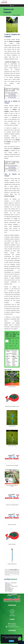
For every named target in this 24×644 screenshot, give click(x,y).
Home (12, 609)
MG (10, 341)
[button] (22, 2)
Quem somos (12, 611)
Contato (12, 614)
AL (16, 348)
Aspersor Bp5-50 (12, 426)
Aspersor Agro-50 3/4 (12, 446)
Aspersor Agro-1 (8, 584)
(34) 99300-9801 (13, 625)
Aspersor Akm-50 (14, 586)
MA (13, 348)
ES (13, 341)
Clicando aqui (12, 97)
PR (17, 341)
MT (7, 348)
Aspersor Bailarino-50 (9, 591)
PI (10, 348)
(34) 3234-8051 (12, 94)
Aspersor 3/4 (7, 583)
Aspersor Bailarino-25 (12, 564)
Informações (12, 616)
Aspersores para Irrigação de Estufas (12, 486)
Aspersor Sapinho (12, 544)
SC (7, 343)
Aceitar (11, 641)
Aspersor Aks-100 (8, 587)
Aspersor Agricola (12, 387)
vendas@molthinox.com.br (13, 627)
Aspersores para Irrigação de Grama (12, 406)
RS (10, 343)
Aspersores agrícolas (12, 525)
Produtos (12, 613)
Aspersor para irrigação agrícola (12, 505)
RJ (7, 341)
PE (13, 343)
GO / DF (11, 346)
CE (7, 346)
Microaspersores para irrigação (12, 465)
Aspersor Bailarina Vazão (9, 589)
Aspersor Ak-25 (8, 586)
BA (17, 343)
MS (15, 346)
